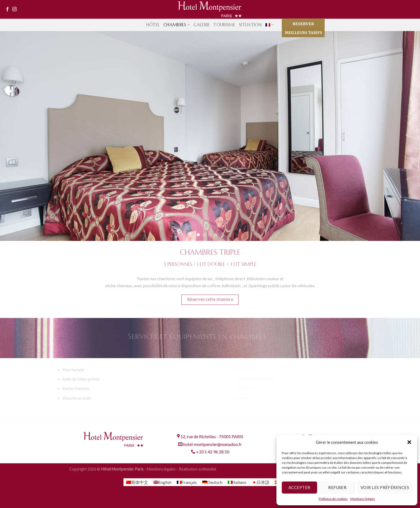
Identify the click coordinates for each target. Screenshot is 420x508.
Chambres (177, 25)
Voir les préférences (385, 487)
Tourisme (224, 25)
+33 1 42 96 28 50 (210, 452)
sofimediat (207, 469)
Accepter (299, 487)
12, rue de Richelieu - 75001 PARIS (210, 436)
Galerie (202, 25)
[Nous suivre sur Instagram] (14, 9)
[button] (409, 442)
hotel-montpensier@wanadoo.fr (210, 444)
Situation (250, 25)
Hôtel (153, 25)
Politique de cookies (333, 499)
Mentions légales (363, 499)
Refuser (337, 487)
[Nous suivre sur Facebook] (7, 9)
